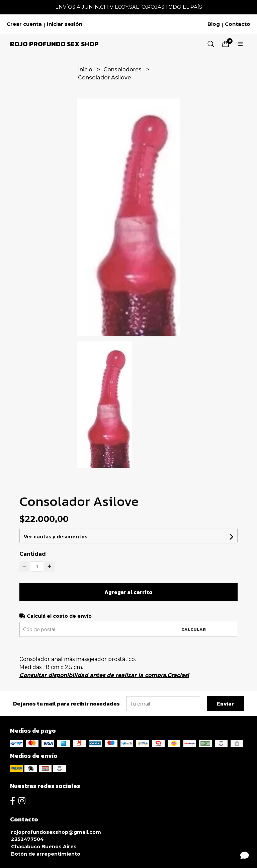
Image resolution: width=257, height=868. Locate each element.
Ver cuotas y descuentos (56, 537)
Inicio (86, 70)
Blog (214, 24)
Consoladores (123, 70)
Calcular (194, 629)
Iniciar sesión (65, 24)
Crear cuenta (24, 24)
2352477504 (27, 839)
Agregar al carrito (128, 592)
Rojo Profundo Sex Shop (54, 44)
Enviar (225, 704)
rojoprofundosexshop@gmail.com (56, 832)
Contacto (238, 24)
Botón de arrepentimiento (46, 854)
